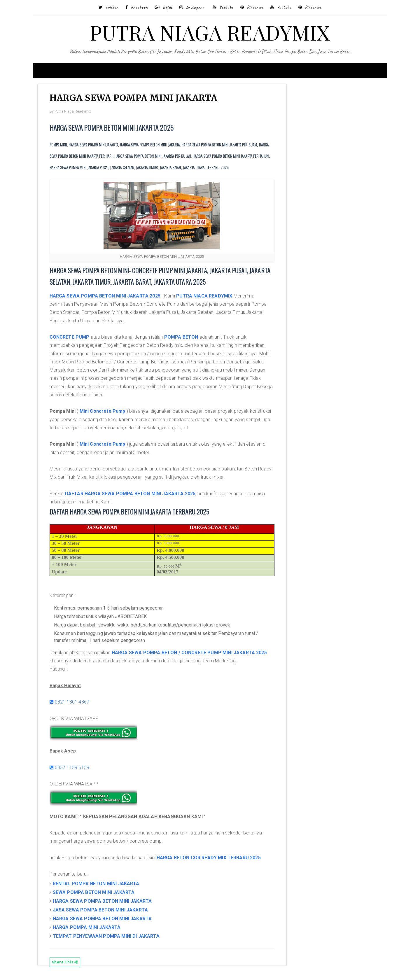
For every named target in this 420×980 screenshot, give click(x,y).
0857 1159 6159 (72, 769)
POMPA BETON (184, 338)
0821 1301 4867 (72, 703)
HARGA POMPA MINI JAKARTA (89, 929)
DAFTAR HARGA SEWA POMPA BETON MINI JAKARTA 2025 (133, 495)
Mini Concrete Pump (105, 412)
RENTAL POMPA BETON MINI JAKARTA (99, 885)
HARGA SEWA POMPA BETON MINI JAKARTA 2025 (108, 297)
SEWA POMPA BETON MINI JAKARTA (96, 894)
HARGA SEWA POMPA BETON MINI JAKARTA (105, 902)
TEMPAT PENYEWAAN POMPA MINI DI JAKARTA (109, 937)
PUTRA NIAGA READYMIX (210, 32)
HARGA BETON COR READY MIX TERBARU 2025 (211, 859)
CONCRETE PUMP (72, 338)
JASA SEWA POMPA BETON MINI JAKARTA (103, 911)
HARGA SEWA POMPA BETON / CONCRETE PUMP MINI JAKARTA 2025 (192, 654)
